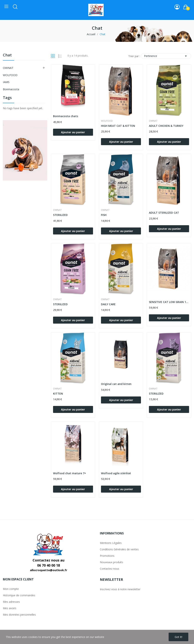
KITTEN (58, 394)
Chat (7, 55)
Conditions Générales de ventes (119, 549)
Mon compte (11, 589)
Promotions (107, 556)
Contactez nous (110, 569)
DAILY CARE (108, 304)
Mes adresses (11, 602)
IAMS (6, 82)
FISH (104, 215)
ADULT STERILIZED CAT (164, 213)
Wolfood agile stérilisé (116, 473)
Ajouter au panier (73, 132)
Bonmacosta (11, 89)
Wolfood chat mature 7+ (70, 473)
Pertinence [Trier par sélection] (166, 56)
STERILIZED (60, 215)
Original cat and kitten (116, 384)
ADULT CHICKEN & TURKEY (166, 126)
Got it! (178, 637)
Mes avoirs (10, 608)
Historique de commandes (19, 595)
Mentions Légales (111, 543)
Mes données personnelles (19, 615)
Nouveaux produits (111, 562)
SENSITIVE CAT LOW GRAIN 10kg (169, 302)
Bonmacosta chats (66, 116)
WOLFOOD (10, 75)
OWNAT (8, 68)
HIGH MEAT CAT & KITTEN (118, 126)
